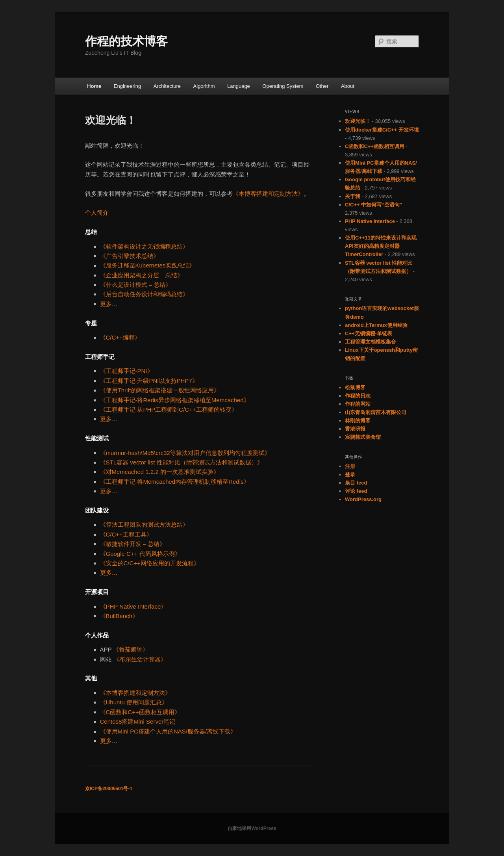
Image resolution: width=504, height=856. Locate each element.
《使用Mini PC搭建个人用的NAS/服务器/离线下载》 (168, 731)
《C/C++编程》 (120, 337)
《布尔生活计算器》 (140, 659)
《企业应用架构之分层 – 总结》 (142, 275)
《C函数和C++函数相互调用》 (140, 712)
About (348, 86)
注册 (350, 466)
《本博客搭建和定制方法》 (268, 194)
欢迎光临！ (358, 121)
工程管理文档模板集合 (371, 342)
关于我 (353, 196)
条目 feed (356, 483)
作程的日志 (358, 396)
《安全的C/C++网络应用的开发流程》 (150, 563)
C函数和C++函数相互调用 (375, 146)
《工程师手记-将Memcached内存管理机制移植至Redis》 (175, 482)
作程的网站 (358, 404)
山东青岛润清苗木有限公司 (376, 412)
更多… (109, 304)
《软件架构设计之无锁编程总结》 (144, 246)
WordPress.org (363, 499)
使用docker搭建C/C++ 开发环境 (382, 130)
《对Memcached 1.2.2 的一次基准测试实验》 (160, 472)
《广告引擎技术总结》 (130, 256)
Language (239, 86)
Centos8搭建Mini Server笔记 (138, 721)
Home (94, 86)
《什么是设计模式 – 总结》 (136, 285)
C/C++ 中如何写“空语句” (373, 205)
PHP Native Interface (370, 221)
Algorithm (204, 86)
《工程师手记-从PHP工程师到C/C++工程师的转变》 (169, 409)
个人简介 (97, 213)
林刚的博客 (358, 421)
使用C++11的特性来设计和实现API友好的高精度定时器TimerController (381, 246)
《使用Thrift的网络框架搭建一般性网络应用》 (160, 390)
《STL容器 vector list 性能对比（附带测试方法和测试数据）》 (182, 462)
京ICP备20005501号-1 (109, 789)
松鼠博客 (355, 387)
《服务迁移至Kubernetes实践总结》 (148, 265)
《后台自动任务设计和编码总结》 (144, 294)
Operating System (283, 86)
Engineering (127, 86)
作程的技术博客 (126, 41)
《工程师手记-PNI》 (127, 371)
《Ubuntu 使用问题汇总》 (134, 702)
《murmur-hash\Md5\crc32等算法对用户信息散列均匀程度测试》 (185, 453)
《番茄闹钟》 (131, 649)
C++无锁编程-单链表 (369, 333)
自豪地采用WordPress (252, 828)
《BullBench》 (119, 616)
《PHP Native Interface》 (133, 606)
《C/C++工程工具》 (126, 534)
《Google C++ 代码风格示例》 (140, 554)
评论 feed (356, 491)
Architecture (167, 86)
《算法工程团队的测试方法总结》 (144, 525)
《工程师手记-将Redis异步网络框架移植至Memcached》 (175, 400)
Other (322, 86)
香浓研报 (355, 429)
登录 (350, 474)
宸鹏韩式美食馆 (363, 437)
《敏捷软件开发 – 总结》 (133, 544)
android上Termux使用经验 (376, 325)
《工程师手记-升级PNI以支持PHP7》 (149, 381)
